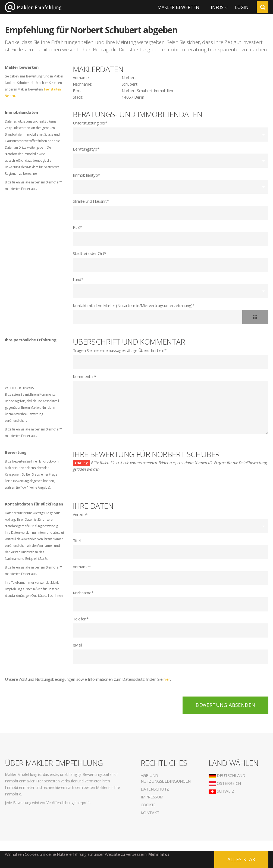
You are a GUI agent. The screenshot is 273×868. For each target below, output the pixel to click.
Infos (217, 7)
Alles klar (241, 859)
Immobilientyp (86, 175)
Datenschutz (155, 789)
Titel (77, 541)
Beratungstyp (86, 149)
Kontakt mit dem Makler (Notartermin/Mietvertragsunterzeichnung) (134, 305)
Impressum (152, 797)
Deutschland (227, 775)
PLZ (77, 227)
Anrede (80, 514)
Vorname (82, 567)
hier (167, 679)
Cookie (148, 805)
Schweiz (221, 791)
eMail (77, 645)
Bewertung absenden (225, 705)
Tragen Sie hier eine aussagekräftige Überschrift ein (120, 350)
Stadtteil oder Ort (90, 253)
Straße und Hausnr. (91, 201)
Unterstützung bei (90, 123)
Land (78, 279)
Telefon (81, 619)
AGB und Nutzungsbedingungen (166, 778)
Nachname (83, 593)
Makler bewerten (178, 7)
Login (242, 7)
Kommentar (84, 376)
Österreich (225, 783)
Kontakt (150, 813)
